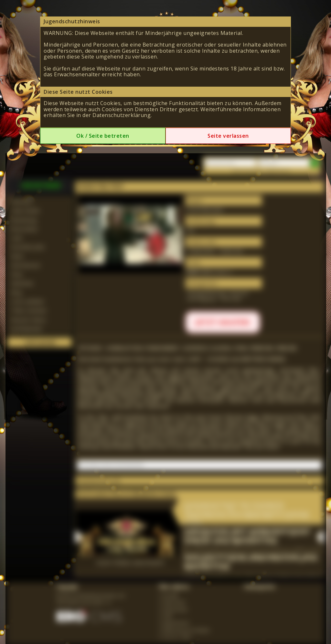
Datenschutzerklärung (122, 115)
